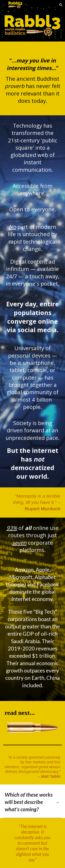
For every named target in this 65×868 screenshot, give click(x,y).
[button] (4, 5)
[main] (33, 78)
